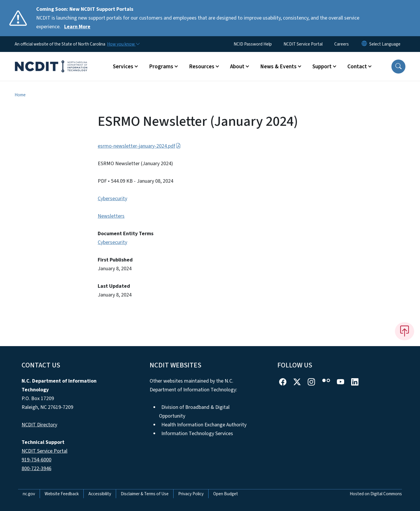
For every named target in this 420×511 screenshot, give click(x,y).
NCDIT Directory (39, 425)
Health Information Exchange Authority (204, 425)
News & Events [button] (278, 67)
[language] (385, 44)
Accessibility (100, 494)
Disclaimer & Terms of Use (145, 494)
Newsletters (111, 216)
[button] (398, 67)
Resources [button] (202, 67)
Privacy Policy (191, 494)
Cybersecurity (112, 199)
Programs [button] (161, 67)
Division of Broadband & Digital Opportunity (194, 412)
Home (20, 95)
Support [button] (322, 67)
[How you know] (123, 44)
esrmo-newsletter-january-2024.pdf (139, 146)
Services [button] (123, 67)
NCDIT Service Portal (303, 44)
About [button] (237, 67)
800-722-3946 (36, 469)
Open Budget (226, 494)
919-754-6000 (36, 460)
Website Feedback (62, 494)
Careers (342, 44)
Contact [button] (357, 67)
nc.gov (29, 494)
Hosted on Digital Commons (376, 494)
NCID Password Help (253, 44)
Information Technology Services (197, 434)
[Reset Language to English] (364, 44)
